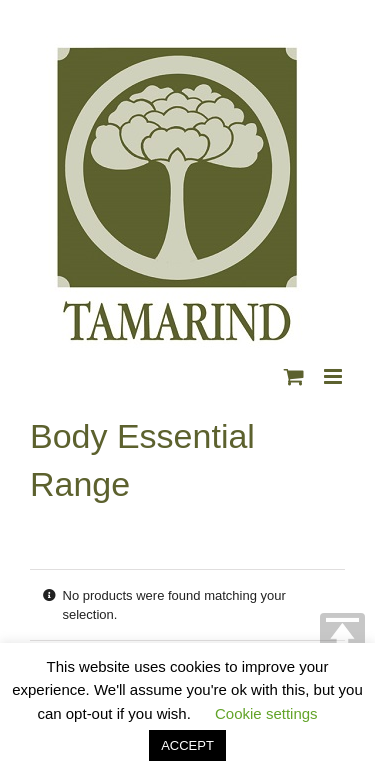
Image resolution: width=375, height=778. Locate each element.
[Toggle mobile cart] (294, 376)
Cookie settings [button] (266, 713)
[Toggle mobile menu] (334, 376)
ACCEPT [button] (187, 745)
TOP (342, 635)
